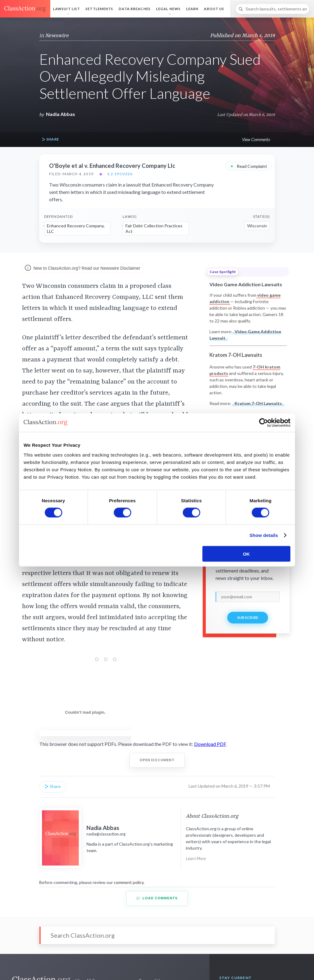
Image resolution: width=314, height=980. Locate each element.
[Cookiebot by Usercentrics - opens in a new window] (264, 423)
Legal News (168, 9)
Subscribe (248, 617)
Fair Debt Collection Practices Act (154, 228)
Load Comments (157, 898)
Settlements (99, 9)
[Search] (272, 9)
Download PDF (210, 744)
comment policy (129, 882)
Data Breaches (135, 9)
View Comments (256, 139)
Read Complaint (249, 166)
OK (246, 554)
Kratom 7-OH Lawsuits (258, 403)
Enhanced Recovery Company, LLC (76, 228)
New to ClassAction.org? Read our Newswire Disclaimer (82, 268)
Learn (192, 9)
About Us (214, 9)
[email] (248, 597)
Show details (264, 535)
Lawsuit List (67, 9)
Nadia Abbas (61, 114)
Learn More (196, 858)
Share (50, 139)
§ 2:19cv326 (120, 174)
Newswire (57, 36)
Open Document (157, 760)
